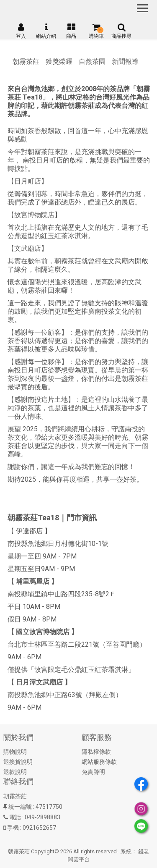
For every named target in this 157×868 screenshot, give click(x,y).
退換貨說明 (18, 762)
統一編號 (20, 807)
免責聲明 (93, 772)
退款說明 (15, 772)
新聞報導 (125, 62)
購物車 (96, 31)
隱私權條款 (96, 752)
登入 (21, 31)
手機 (13, 828)
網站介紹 (46, 31)
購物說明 (15, 752)
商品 (71, 31)
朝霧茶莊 (26, 62)
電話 (15, 817)
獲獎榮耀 (59, 62)
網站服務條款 (99, 762)
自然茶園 (92, 62)
